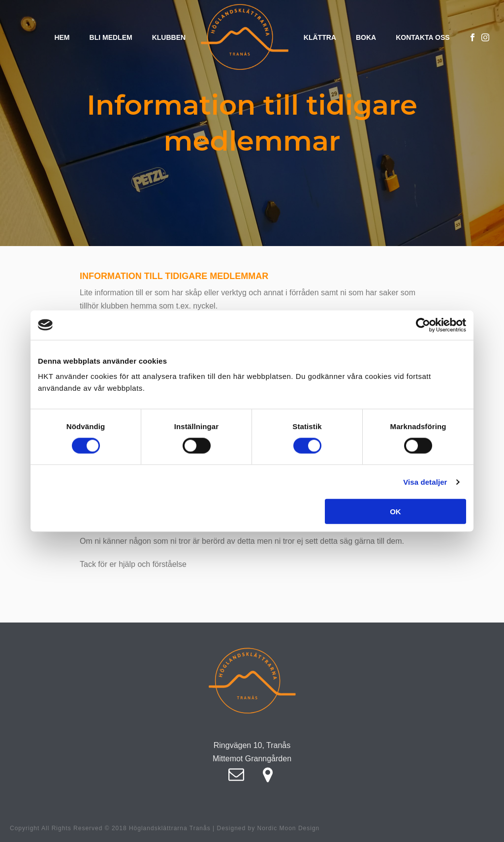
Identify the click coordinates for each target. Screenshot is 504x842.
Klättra (320, 37)
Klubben (169, 37)
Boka (366, 37)
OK (395, 512)
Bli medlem (111, 37)
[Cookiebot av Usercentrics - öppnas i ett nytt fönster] (423, 325)
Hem (62, 37)
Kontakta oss (423, 37)
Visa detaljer (425, 482)
